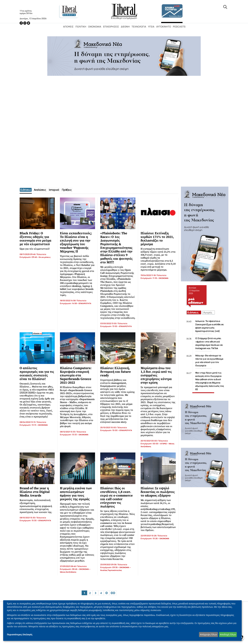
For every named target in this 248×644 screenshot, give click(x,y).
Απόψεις (68, 27)
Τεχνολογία (139, 27)
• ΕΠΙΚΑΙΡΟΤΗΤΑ (84, 303)
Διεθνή (125, 27)
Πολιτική (81, 27)
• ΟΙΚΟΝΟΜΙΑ (163, 278)
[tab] (26, 190)
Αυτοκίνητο (164, 27)
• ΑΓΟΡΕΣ (163, 444)
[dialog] (122, 621)
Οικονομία (95, 27)
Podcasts (179, 27)
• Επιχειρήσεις (44, 257)
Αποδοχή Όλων (228, 634)
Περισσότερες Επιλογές (20, 634)
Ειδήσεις (193, 312)
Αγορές (208, 312)
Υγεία (151, 27)
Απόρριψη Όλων (208, 634)
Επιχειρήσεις (111, 27)
